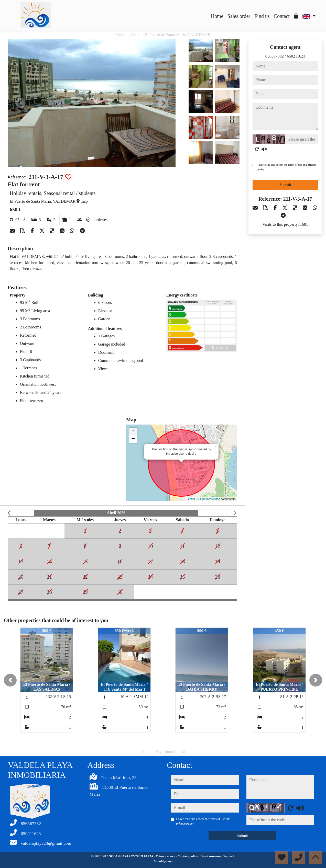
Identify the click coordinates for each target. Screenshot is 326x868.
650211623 (296, 56)
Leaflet (191, 499)
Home (217, 16)
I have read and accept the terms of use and (287, 167)
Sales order (239, 16)
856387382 (275, 56)
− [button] (133, 439)
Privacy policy (166, 856)
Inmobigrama (163, 861)
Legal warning (211, 856)
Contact (282, 16)
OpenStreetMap (210, 499)
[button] (10, 680)
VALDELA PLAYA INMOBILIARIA (128, 856)
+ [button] (133, 431)
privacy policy (185, 824)
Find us (262, 16)
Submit (285, 185)
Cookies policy (188, 856)
